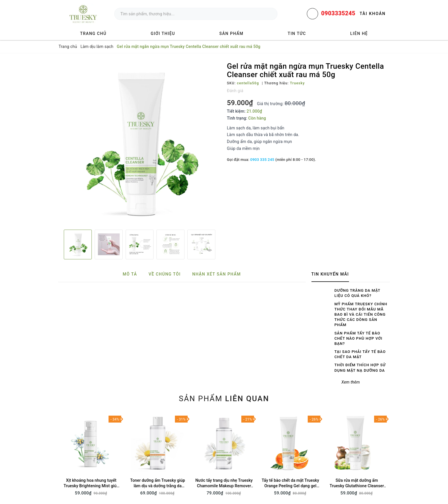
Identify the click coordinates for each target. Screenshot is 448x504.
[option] (140, 144)
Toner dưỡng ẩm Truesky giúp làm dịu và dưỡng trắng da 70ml (158, 486)
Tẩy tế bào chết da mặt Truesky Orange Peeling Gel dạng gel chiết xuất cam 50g (291, 486)
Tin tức (297, 34)
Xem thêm (351, 382)
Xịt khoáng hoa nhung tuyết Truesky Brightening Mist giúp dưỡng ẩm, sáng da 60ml (91, 486)
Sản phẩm (232, 34)
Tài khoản (373, 14)
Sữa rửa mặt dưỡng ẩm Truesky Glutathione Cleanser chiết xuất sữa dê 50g (357, 486)
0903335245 (338, 13)
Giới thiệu (163, 34)
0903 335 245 (262, 160)
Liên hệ (359, 34)
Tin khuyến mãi (330, 274)
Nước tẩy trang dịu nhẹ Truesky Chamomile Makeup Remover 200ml (224, 486)
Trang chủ (93, 34)
